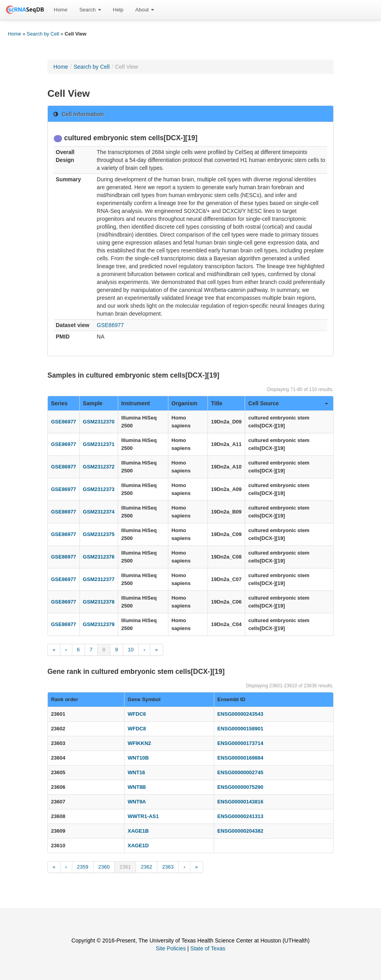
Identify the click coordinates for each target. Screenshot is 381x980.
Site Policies (171, 948)
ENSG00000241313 (240, 816)
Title (217, 403)
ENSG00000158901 (240, 729)
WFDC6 (137, 714)
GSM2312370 (99, 422)
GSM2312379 (99, 624)
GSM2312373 (99, 489)
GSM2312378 (99, 602)
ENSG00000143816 (240, 802)
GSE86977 (110, 325)
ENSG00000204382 (240, 831)
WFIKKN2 (139, 743)
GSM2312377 (99, 579)
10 (131, 650)
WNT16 (136, 772)
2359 (83, 867)
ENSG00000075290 (240, 787)
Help (118, 10)
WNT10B (138, 758)
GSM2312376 (99, 557)
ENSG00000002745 (240, 772)
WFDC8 (137, 729)
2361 (125, 867)
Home (61, 10)
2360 (104, 867)
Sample (93, 403)
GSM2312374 (99, 512)
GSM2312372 (99, 467)
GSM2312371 (99, 444)
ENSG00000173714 (240, 743)
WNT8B (137, 787)
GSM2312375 (99, 534)
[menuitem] (61, 10)
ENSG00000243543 (240, 714)
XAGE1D (138, 846)
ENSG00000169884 (240, 758)
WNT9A (137, 802)
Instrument (136, 403)
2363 (168, 867)
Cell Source (288, 403)
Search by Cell (43, 34)
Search (90, 10)
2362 (146, 867)
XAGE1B (138, 831)
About (145, 10)
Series (59, 403)
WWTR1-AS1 (143, 816)
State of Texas (208, 948)
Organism (184, 403)
